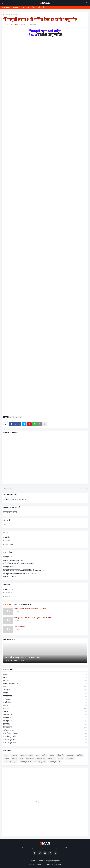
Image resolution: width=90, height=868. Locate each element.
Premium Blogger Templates (49, 861)
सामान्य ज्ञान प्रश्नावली (10, 512)
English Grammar (10, 596)
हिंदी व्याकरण (8, 593)
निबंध (33, 7)
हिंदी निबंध (7, 541)
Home (6, 15)
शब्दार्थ (45, 712)
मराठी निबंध (7, 537)
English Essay (8, 544)
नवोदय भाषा (45, 699)
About (39, 864)
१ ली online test (45, 730)
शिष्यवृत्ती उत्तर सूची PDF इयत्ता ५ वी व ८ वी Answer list (20, 574)
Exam (45, 678)
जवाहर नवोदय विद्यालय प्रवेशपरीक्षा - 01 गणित (30, 609)
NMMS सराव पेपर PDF (10, 577)
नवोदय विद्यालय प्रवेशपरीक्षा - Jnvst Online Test (19, 563)
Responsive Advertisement (45, 802)
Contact (47, 864)
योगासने (41, 7)
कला (45, 687)
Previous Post (8, 488)
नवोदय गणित (45, 696)
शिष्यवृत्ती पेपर (45, 718)
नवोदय (45, 693)
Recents (16, 604)
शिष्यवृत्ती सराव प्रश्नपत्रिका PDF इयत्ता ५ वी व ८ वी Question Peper (25, 570)
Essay (45, 674)
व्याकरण (26, 7)
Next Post (84, 488)
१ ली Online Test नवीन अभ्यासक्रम (15, 499)
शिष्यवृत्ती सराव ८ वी (10, 567)
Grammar (45, 681)
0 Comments (33, 24)
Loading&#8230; (45, 224)
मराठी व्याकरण (8, 589)
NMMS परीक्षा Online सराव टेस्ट (13, 560)
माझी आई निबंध (20, 627)
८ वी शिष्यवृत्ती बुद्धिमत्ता (45, 740)
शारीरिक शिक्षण (45, 715)
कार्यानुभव (45, 690)
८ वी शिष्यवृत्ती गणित (16, 15)
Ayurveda (16, 7)
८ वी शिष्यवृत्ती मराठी (45, 743)
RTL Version (57, 864)
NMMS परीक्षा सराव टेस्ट (45, 684)
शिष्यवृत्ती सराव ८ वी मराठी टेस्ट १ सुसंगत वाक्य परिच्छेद (33, 618)
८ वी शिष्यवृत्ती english (45, 733)
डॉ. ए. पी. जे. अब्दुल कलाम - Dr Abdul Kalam (24, 657)
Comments (26, 604)
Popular (7, 604)
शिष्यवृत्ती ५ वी (8, 557)
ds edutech (6, 7)
